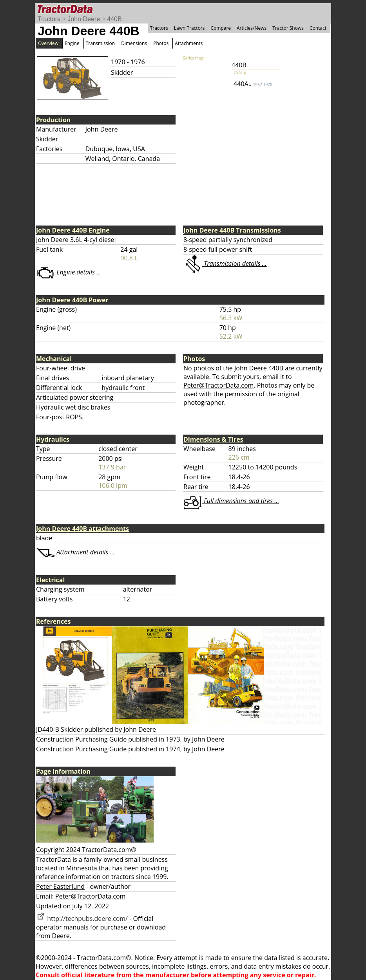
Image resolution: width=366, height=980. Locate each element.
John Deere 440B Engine (73, 230)
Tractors (49, 19)
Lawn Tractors (189, 28)
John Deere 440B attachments (82, 529)
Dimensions (134, 43)
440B (114, 19)
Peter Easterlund (60, 886)
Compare (221, 28)
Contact (318, 28)
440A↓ (253, 84)
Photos (161, 43)
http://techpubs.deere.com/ (82, 919)
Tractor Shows (288, 28)
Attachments (189, 43)
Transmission (100, 43)
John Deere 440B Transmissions (232, 230)
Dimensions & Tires (213, 439)
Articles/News (252, 28)
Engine (72, 43)
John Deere (84, 19)
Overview (48, 43)
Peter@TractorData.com (218, 385)
